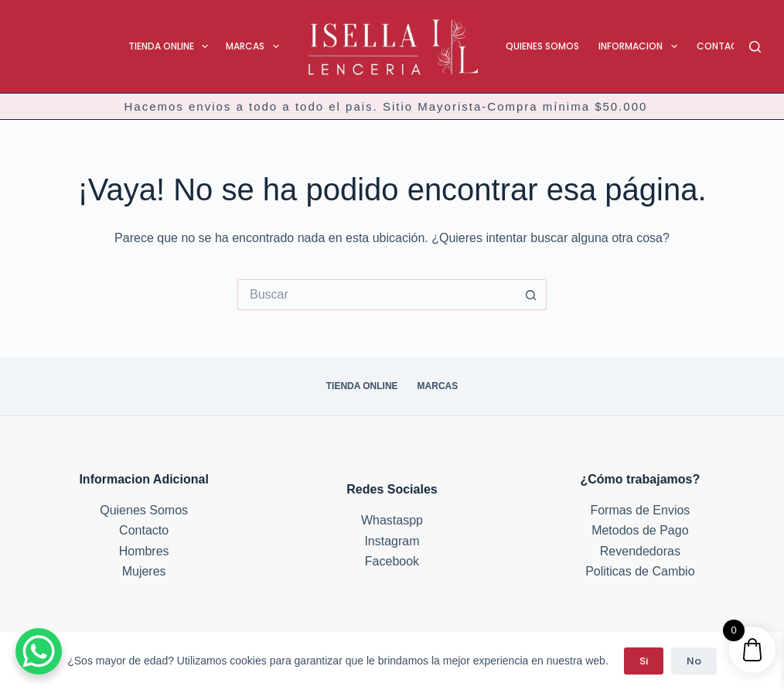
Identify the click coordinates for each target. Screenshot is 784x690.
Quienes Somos (542, 46)
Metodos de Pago (640, 530)
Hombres (144, 551)
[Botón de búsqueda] (531, 295)
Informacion (641, 46)
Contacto (724, 46)
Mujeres (144, 571)
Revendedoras (640, 551)
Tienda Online (171, 46)
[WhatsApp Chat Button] (39, 651)
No (694, 661)
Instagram (392, 541)
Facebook (392, 561)
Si (644, 661)
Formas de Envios (640, 510)
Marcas (255, 46)
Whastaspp (392, 520)
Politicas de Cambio (640, 571)
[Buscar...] (377, 295)
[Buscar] (755, 47)
